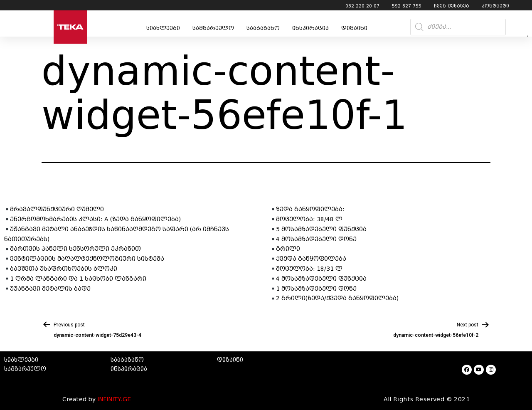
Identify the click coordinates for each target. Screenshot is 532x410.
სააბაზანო (263, 28)
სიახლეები (163, 28)
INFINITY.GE (114, 399)
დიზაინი (354, 28)
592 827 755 (407, 6)
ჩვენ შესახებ (452, 6)
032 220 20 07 (362, 6)
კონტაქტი (495, 6)
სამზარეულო (213, 28)
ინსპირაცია (310, 28)
